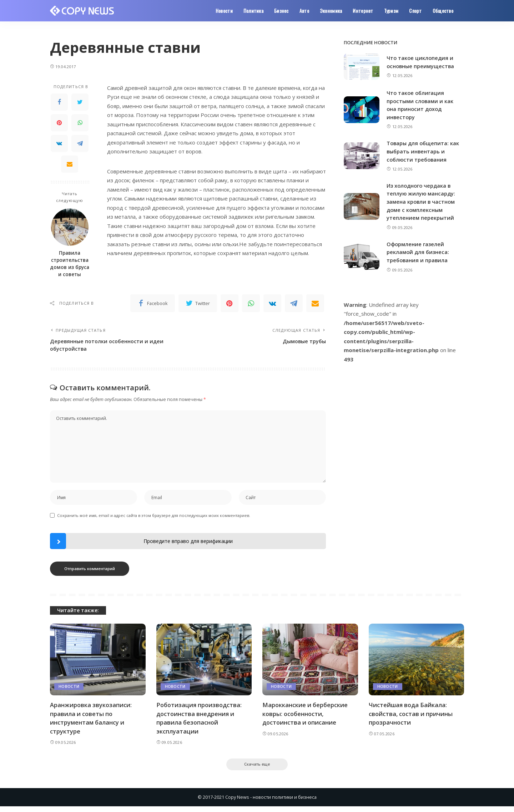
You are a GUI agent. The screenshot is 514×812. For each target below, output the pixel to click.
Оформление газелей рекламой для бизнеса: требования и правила (419, 251)
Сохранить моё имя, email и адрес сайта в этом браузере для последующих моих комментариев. (154, 520)
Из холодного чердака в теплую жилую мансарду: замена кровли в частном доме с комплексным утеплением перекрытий (422, 201)
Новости (69, 691)
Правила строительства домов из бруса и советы (70, 264)
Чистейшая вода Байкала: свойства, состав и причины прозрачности (412, 718)
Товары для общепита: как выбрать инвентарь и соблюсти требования (424, 151)
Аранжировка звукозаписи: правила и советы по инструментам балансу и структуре (91, 723)
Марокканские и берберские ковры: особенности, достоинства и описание (306, 718)
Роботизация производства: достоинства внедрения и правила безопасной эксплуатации (201, 723)
